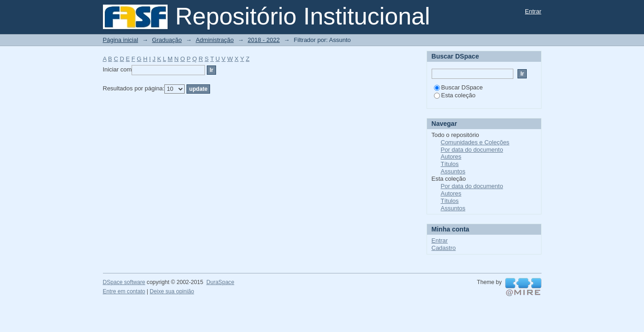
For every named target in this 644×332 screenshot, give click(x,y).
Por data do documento (472, 150)
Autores (451, 157)
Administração (215, 40)
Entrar (533, 11)
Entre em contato (124, 291)
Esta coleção (455, 95)
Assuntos (453, 171)
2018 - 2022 (264, 40)
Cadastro (444, 248)
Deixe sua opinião (172, 291)
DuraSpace (220, 282)
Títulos (450, 164)
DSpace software (124, 282)
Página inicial (121, 40)
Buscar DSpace (458, 87)
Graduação (167, 40)
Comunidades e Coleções (475, 142)
